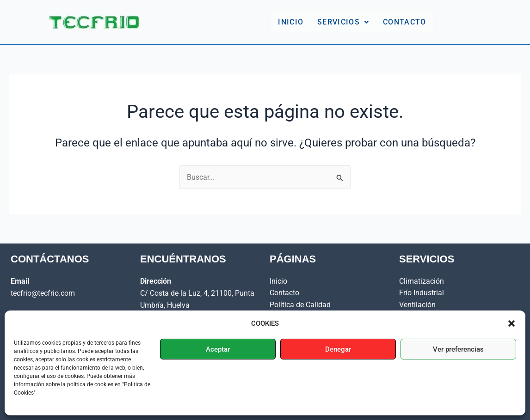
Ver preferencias (458, 349)
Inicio (291, 22)
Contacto (404, 22)
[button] (512, 323)
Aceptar (218, 349)
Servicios (343, 22)
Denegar (338, 349)
